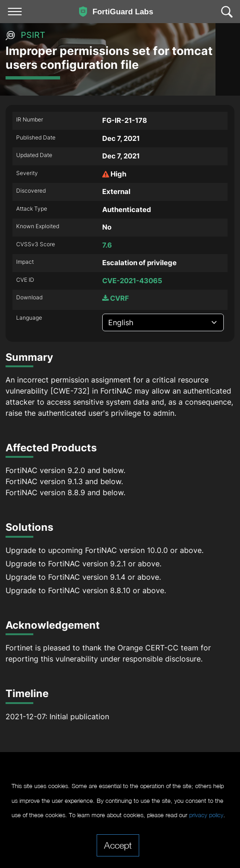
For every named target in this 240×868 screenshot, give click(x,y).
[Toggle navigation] (15, 12)
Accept (118, 845)
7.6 (107, 245)
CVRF (116, 298)
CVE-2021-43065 (132, 281)
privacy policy (206, 815)
